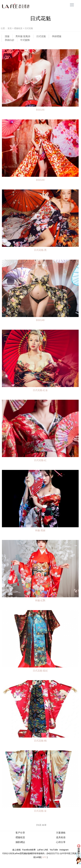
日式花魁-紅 (40, 460)
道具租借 (61, 837)
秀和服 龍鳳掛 (23, 36)
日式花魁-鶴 (40, 741)
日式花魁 (29, 28)
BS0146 (40, 110)
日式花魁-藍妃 (40, 671)
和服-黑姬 (40, 530)
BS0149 (40, 180)
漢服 (7, 36)
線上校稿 (17, 850)
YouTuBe (54, 850)
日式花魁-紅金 (40, 390)
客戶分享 (20, 833)
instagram (64, 850)
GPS (44, 857)
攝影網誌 (20, 842)
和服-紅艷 (40, 600)
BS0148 (40, 320)
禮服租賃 (18, 28)
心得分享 (61, 842)
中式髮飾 (25, 40)
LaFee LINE (43, 850)
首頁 (10, 28)
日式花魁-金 (40, 811)
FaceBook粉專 (29, 850)
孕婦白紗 (9, 40)
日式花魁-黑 (40, 250)
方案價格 (61, 833)
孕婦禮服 (57, 36)
